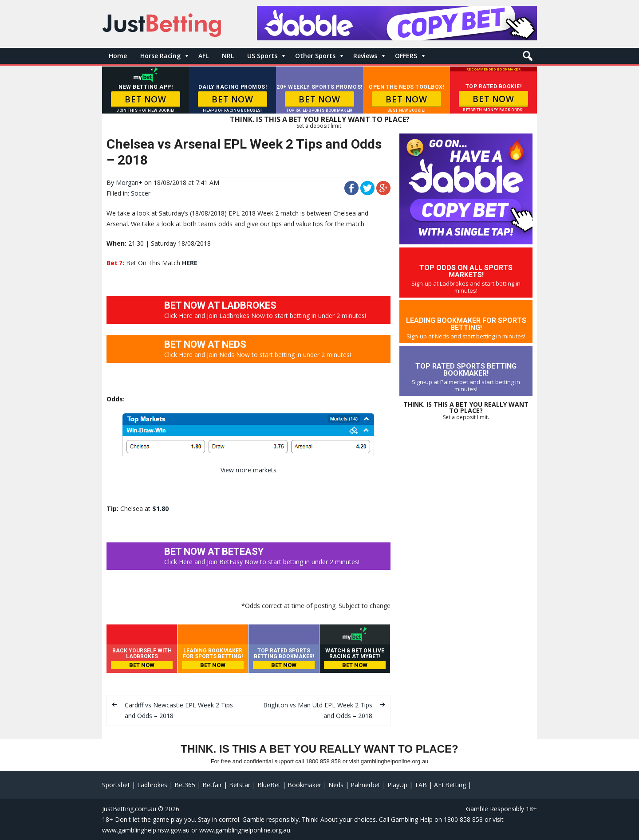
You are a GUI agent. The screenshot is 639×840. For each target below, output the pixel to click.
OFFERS (406, 56)
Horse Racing (160, 56)
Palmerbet (365, 785)
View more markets (248, 470)
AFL (203, 56)
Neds (336, 785)
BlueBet (269, 785)
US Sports (262, 56)
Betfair (212, 785)
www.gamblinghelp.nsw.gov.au (146, 830)
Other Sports (315, 56)
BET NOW (145, 99)
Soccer (141, 193)
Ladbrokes (152, 785)
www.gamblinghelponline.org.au (245, 830)
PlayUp (397, 785)
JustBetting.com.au (129, 809)
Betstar (240, 785)
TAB (421, 785)
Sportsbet (116, 785)
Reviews (365, 56)
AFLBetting (450, 785)
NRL (228, 56)
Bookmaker (304, 785)
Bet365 (185, 785)
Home (118, 56)
